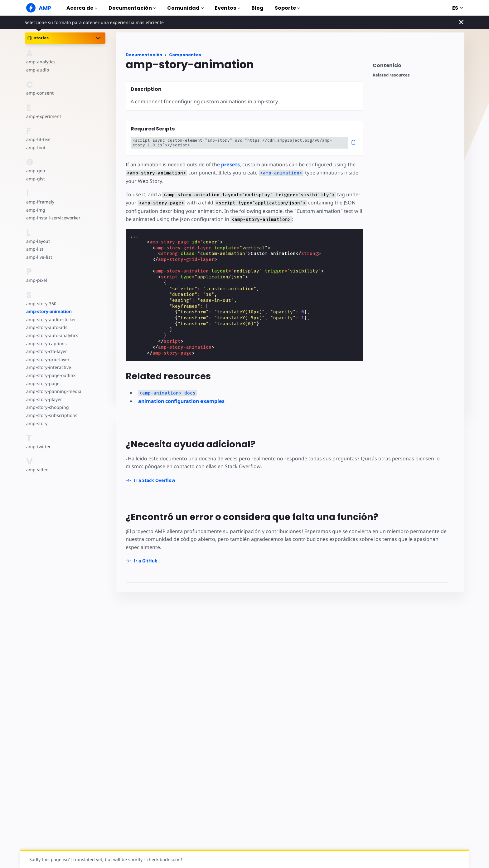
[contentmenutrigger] (415, 67)
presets (230, 164)
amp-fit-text (38, 139)
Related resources (391, 75)
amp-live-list (39, 257)
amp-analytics (40, 62)
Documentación (132, 8)
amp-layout (38, 241)
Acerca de (82, 8)
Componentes (185, 55)
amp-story (37, 423)
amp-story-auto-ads (46, 327)
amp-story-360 (41, 304)
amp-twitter (38, 446)
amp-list (34, 249)
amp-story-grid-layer (47, 359)
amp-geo (35, 171)
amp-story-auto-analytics (52, 335)
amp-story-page (43, 383)
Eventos (228, 8)
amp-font (36, 147)
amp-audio (37, 70)
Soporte (287, 8)
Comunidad (185, 8)
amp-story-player (44, 399)
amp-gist (35, 179)
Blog (257, 8)
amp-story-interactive (48, 367)
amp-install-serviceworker (53, 218)
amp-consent (40, 93)
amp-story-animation (49, 311)
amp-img (35, 210)
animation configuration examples (181, 401)
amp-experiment (43, 116)
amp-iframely (40, 202)
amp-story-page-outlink (50, 375)
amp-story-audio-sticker (51, 319)
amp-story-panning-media (53, 391)
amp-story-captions (46, 343)
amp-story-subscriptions (51, 415)
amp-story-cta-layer (46, 351)
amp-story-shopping (47, 407)
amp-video (37, 470)
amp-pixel (36, 280)
